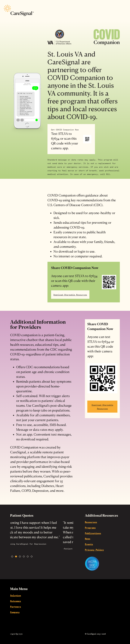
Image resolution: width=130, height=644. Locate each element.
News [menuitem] (88, 538)
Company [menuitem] (15, 612)
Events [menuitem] (89, 544)
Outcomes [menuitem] (16, 601)
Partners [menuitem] (16, 606)
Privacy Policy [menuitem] (94, 550)
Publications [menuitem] (93, 533)
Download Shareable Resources (70, 294)
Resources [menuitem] (91, 522)
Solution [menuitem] (16, 595)
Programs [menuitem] (90, 527)
